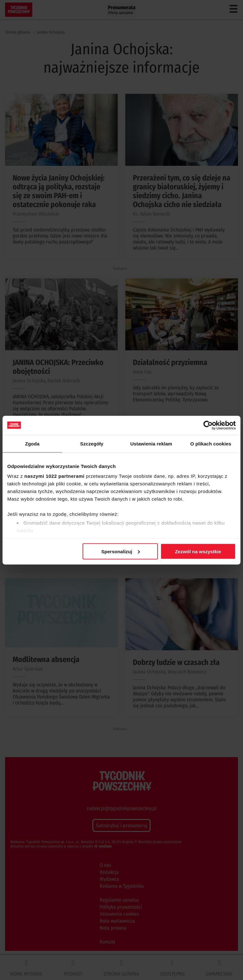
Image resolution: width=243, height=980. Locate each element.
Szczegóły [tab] (92, 443)
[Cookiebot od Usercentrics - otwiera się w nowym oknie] (208, 425)
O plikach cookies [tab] (211, 443)
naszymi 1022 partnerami (54, 476)
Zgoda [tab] (32, 443)
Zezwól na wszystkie (198, 551)
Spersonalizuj (121, 551)
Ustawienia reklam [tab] (151, 443)
